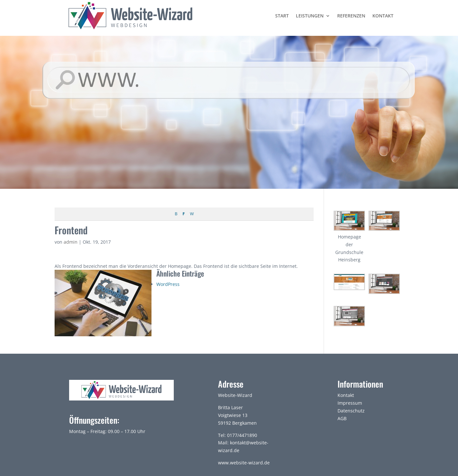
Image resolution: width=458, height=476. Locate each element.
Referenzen (351, 16)
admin (71, 242)
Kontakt (383, 16)
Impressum (350, 403)
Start (282, 16)
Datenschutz (351, 411)
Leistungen (310, 16)
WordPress (168, 284)
